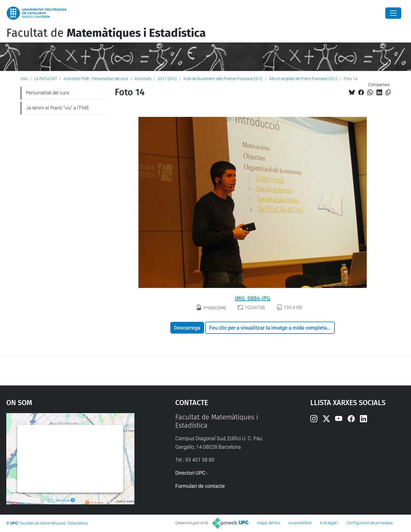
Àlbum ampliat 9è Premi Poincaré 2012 (303, 79)
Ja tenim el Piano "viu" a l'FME (58, 108)
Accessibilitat (300, 523)
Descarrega (187, 328)
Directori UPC (190, 473)
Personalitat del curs (48, 93)
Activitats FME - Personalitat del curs (96, 79)
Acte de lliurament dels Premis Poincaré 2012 (223, 79)
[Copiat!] (388, 93)
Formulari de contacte (200, 486)
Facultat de (106, 33)
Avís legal (328, 523)
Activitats (143, 79)
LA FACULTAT (46, 79)
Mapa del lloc (269, 523)
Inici (24, 79)
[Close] (393, 13)
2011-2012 (167, 79)
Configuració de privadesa (370, 523)
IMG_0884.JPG (253, 298)
